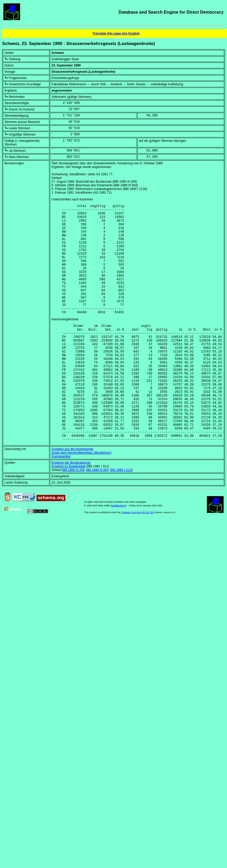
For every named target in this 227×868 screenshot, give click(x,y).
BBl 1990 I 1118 (121, 519)
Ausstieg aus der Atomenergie (72, 498)
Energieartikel (61, 505)
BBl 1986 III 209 (73, 519)
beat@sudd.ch (119, 554)
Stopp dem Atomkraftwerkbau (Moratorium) (81, 501)
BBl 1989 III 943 (97, 519)
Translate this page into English (116, 33)
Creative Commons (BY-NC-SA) (138, 561)
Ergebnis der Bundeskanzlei (71, 511)
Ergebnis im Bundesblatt (68, 515)
